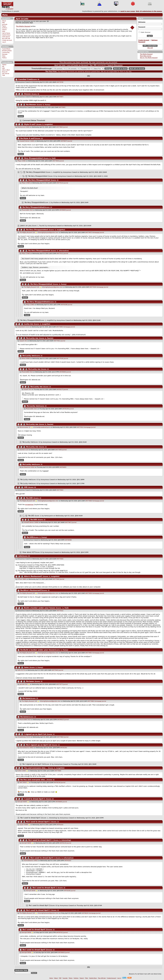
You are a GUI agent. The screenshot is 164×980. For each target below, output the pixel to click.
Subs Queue (6, 37)
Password (142, 27)
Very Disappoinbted (33, 158)
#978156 (63, 748)
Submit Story (6, 35)
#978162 (68, 861)
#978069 (59, 802)
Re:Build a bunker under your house (37, 650)
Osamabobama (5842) (27, 748)
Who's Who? (6, 70)
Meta (5, 15)
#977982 (60, 737)
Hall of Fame (6, 33)
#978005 (63, 210)
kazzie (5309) (24, 825)
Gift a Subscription (150, 46)
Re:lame (30, 681)
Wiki (4, 68)
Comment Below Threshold (34, 120)
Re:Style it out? (28, 138)
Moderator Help (21, 970)
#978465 (63, 467)
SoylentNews (7, 6)
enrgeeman (29, 505)
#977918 (60, 358)
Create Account (7, 40)
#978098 (68, 540)
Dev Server (6, 74)
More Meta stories (146, 56)
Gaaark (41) (23, 341)
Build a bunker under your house (40, 608)
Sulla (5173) (21, 670)
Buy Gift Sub (6, 39)
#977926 (93, 287)
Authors (5, 28)
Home (51, 978)
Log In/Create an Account (78, 65)
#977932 (60, 611)
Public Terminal (144, 32)
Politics (4, 58)
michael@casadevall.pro (41, 427)
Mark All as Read (120, 69)
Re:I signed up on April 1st (39, 745)
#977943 (55, 670)
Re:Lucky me (32, 338)
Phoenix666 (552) (27, 210)
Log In (4, 42)
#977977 (60, 684)
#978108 (64, 305)
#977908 (88, 501)
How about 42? (29, 552)
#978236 (65, 409)
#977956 (58, 450)
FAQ (3, 23)
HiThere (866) (22, 579)
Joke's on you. (26, 226)
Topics (4, 26)
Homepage (96, 233)
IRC (3, 66)
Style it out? (30, 124)
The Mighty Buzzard (146, 54)
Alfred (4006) (26, 358)
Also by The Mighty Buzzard (149, 58)
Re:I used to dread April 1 (31, 818)
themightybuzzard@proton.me (48, 233)
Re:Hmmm (31, 105)
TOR (4, 75)
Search (4, 30)
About (4, 21)
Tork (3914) (23, 783)
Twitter (4, 65)
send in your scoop (128, 11)
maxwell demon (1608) (27, 141)
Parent (21, 116)
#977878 (60, 82)
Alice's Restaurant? (33, 576)
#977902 (60, 490)
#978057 (64, 141)
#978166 (67, 891)
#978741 (60, 933)
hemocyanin (49, 516)
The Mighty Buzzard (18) (27, 233)
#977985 (88, 653)
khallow (56, 202)
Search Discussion (115, 65)
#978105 (60, 825)
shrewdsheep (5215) (24, 737)
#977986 (91, 701)
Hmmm (27, 94)
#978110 (63, 843)
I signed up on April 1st (35, 734)
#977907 (88, 233)
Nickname (142, 22)
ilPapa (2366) (22, 161)
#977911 (60, 254)
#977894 (56, 161)
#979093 (61, 953)
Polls (4, 31)
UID (26, 487)
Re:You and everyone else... (34, 780)
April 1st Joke (22, 19)
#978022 (61, 720)
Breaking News (7, 51)
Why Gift (150, 48)
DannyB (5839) (22, 802)
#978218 (57, 783)
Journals (5, 24)
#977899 (59, 327)
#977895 (62, 107)
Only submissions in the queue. (149, 11)
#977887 (60, 97)
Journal (65, 127)
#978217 (60, 389)
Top (91, 65)
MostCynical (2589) (24, 127)
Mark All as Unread (137, 69)
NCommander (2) (25, 427)
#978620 (85, 913)
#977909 (88, 593)
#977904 (60, 559)
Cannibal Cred (25, 79)
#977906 (56, 579)
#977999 (58, 771)
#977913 (60, 183)
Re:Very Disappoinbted (36, 172)
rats (20, 556)
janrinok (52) (24, 684)
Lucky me (29, 324)
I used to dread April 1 (35, 799)
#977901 (57, 341)
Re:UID (29, 498)
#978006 (63, 372)
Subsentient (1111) (24, 327)
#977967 (68, 522)
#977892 (60, 127)
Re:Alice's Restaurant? (31, 590)
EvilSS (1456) (22, 771)
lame (26, 667)
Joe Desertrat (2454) (28, 467)
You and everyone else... (36, 768)
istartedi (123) (24, 450)
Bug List (5, 72)
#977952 (80, 427)
